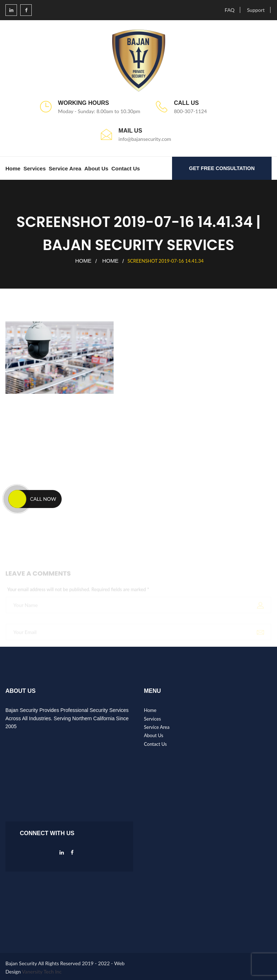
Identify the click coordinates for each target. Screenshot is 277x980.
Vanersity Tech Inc (42, 972)
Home (13, 168)
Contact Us (126, 168)
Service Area (65, 168)
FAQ (230, 10)
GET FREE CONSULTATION (222, 168)
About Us (96, 168)
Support (256, 10)
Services (35, 168)
